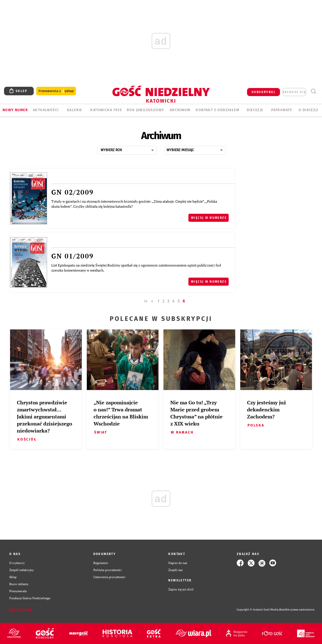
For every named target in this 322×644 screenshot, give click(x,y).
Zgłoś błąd (21, 610)
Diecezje (255, 110)
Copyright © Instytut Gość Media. (258, 610)
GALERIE (75, 110)
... (132, 149)
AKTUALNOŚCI (46, 110)
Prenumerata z (56, 91)
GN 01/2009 (72, 256)
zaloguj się (294, 92)
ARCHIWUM (180, 110)
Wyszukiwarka (313, 91)
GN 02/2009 (72, 192)
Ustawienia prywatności (109, 577)
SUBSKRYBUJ (263, 92)
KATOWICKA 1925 (106, 110)
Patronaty (282, 110)
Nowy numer (15, 110)
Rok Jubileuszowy (145, 110)
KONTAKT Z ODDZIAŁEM (217, 110)
